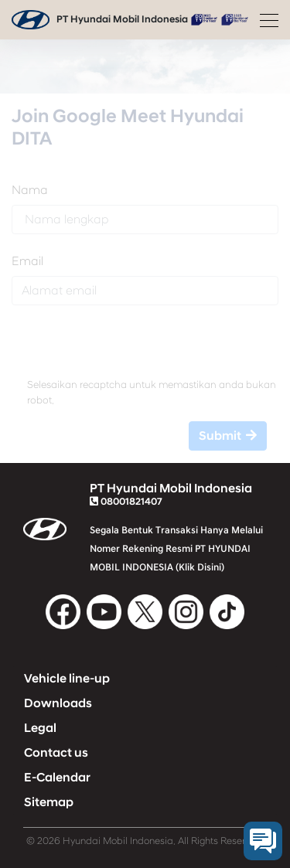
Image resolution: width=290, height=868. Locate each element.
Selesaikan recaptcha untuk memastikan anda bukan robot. (152, 393)
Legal (40, 728)
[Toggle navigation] (264, 20)
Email (27, 261)
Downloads (58, 703)
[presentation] (145, 348)
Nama (30, 190)
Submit (228, 436)
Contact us (56, 753)
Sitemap (49, 802)
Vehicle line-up (67, 679)
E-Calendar (57, 778)
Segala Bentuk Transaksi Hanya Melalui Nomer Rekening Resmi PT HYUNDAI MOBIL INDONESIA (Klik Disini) (176, 549)
